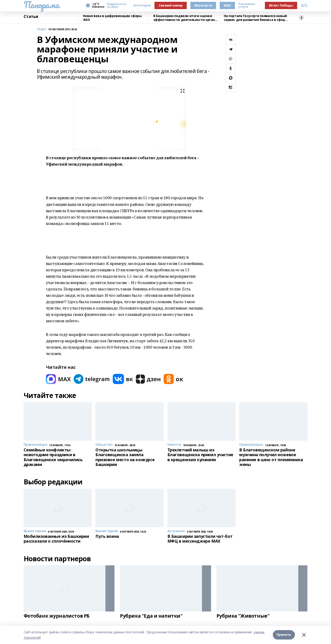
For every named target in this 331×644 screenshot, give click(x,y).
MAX (227, 5)
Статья (31, 17)
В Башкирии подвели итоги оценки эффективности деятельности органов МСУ (186, 18)
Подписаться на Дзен (117, 5)
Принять (284, 635)
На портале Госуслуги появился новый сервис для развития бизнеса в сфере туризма (255, 18)
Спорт (42, 29)
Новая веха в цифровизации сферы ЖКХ (112, 18)
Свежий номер (171, 5)
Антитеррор (142, 5)
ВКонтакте (203, 5)
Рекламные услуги (247, 5)
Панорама (41, 5)
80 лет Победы (281, 5)
